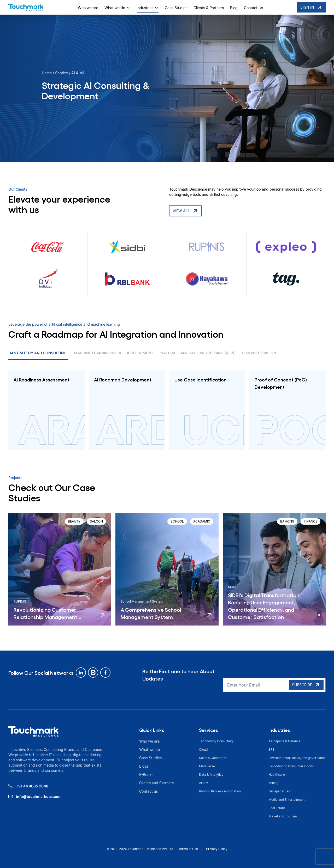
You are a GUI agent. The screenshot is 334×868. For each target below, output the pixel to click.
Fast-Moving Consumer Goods (291, 766)
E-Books (146, 775)
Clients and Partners (156, 783)
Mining (273, 783)
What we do (117, 8)
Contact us (148, 791)
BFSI (272, 749)
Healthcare (277, 775)
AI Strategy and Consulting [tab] (38, 353)
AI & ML (205, 783)
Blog (234, 8)
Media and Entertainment (287, 800)
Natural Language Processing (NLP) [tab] (198, 353)
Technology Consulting (216, 741)
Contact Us (253, 8)
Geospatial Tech (280, 791)
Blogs (144, 766)
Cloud (203, 749)
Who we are (88, 8)
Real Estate (277, 808)
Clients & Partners (209, 8)
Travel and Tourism (283, 816)
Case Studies (176, 8)
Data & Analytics (211, 775)
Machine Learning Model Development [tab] (114, 353)
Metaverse (207, 766)
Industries (148, 8)
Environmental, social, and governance (297, 758)
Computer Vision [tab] (259, 353)
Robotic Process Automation (220, 791)
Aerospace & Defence (285, 741)
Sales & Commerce (213, 758)
